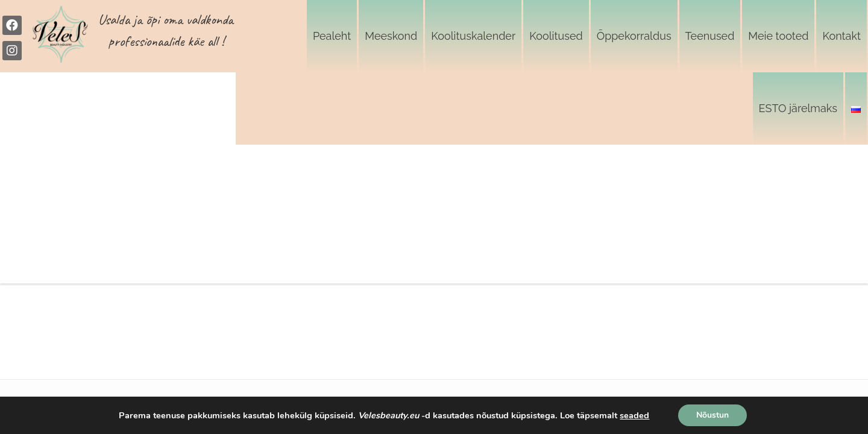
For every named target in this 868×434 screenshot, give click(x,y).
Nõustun (712, 415)
